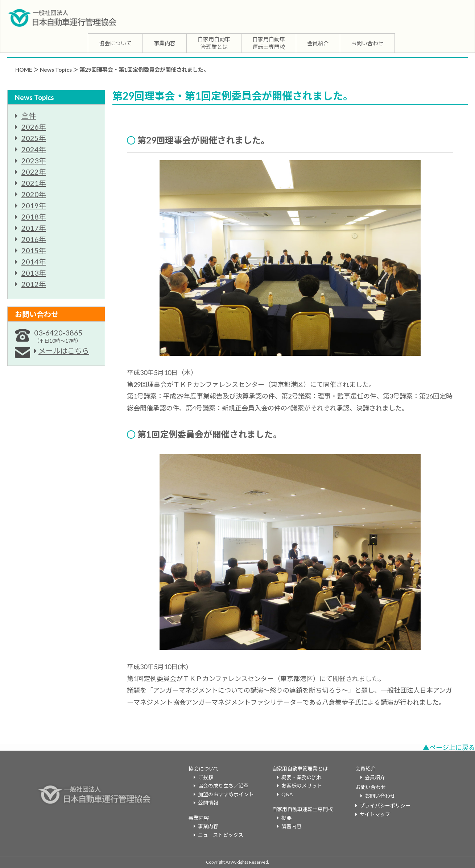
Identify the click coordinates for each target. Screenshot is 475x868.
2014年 (34, 262)
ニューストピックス (221, 835)
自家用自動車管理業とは (214, 43)
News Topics (56, 70)
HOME (24, 70)
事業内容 (165, 43)
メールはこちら (64, 351)
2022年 (34, 172)
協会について (115, 43)
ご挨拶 (206, 777)
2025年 (34, 138)
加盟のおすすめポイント (226, 794)
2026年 (34, 127)
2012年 (34, 284)
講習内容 (292, 826)
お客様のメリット (302, 786)
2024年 (34, 149)
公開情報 (208, 803)
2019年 (34, 205)
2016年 (34, 239)
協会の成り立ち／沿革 (223, 786)
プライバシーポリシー (385, 806)
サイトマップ (375, 814)
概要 (286, 818)
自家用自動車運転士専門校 (269, 43)
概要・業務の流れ (302, 777)
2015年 (34, 250)
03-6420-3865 (58, 336)
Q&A (287, 794)
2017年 (34, 228)
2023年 (34, 160)
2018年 (34, 217)
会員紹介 (318, 43)
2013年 (34, 273)
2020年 (34, 194)
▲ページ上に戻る (449, 747)
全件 (29, 116)
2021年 (34, 183)
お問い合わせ (367, 43)
